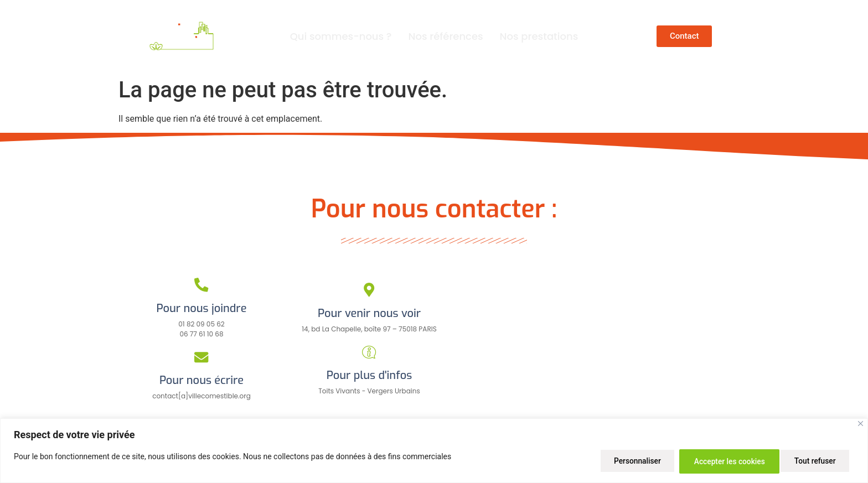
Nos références (446, 36)
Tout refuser (708, 461)
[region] (434, 451)
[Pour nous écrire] (202, 357)
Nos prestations (539, 36)
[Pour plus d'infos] (369, 352)
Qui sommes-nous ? (341, 36)
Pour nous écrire (201, 380)
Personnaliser (627, 461)
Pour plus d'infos (369, 375)
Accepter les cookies (802, 461)
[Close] (861, 425)
